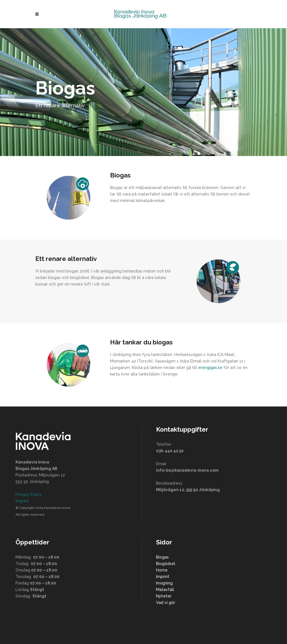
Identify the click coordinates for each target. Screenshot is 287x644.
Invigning (164, 583)
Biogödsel (166, 564)
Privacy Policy (29, 494)
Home (162, 570)
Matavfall (165, 590)
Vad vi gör (166, 603)
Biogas (162, 557)
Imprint (22, 501)
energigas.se (210, 368)
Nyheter (164, 596)
